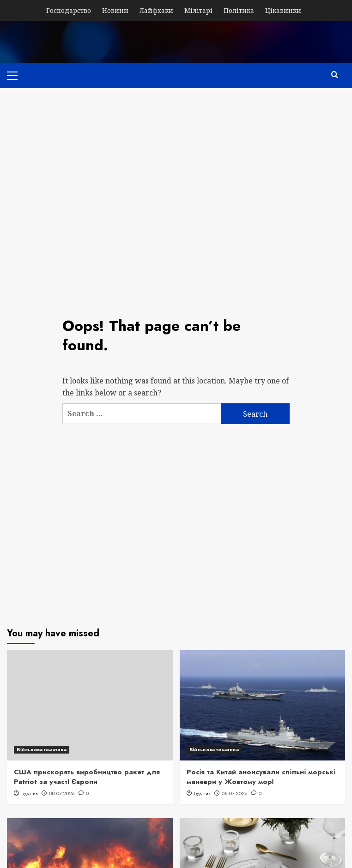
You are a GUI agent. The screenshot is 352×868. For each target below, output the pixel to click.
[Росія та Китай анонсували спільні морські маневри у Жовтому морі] (263, 705)
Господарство (69, 10)
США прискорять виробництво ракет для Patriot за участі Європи (87, 777)
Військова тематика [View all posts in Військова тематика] (42, 749)
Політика (239, 10)
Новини (115, 10)
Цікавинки (283, 10)
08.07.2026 (62, 793)
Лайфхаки (156, 10)
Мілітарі (198, 10)
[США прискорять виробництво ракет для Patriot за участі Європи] (90, 705)
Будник (30, 793)
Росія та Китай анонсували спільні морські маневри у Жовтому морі (261, 777)
